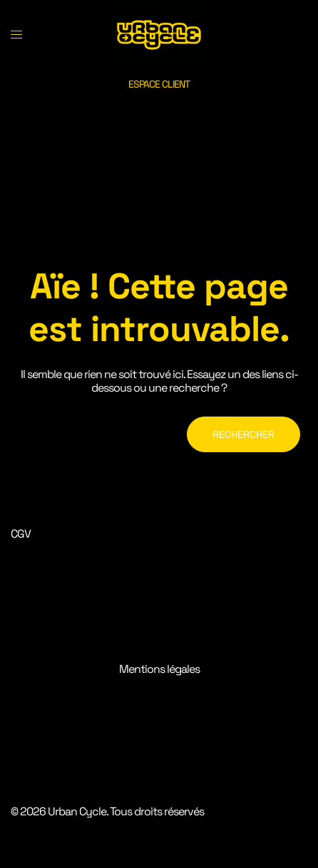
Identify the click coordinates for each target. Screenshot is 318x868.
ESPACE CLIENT (159, 84)
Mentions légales (159, 669)
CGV (21, 534)
